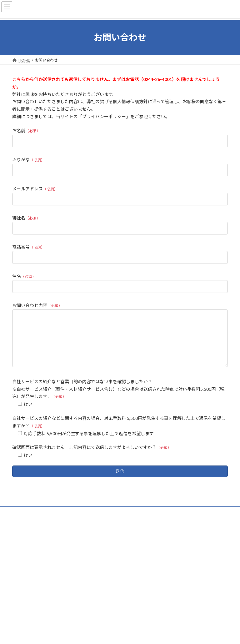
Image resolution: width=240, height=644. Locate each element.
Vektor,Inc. (170, 634)
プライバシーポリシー (37, 522)
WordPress (71, 634)
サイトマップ (79, 522)
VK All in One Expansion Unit (137, 634)
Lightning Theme (100, 634)
